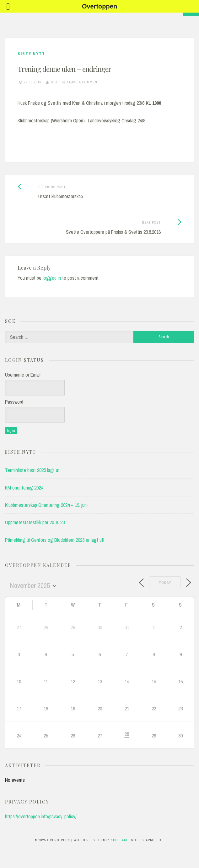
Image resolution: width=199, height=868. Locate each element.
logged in (52, 278)
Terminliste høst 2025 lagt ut (32, 470)
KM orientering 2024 (24, 488)
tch (54, 82)
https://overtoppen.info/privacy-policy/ (41, 816)
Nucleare (119, 840)
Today (165, 583)
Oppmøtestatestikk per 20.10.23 (35, 522)
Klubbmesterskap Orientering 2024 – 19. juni (46, 505)
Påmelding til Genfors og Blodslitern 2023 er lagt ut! (55, 540)
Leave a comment (83, 82)
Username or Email (23, 375)
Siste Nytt (31, 54)
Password (14, 402)
